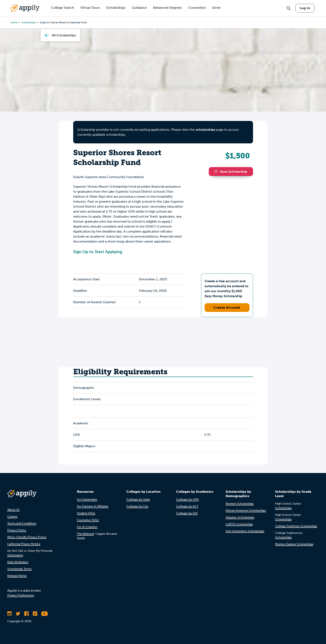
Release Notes (17, 576)
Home (14, 22)
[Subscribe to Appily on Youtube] (44, 614)
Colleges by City (137, 506)
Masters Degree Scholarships (294, 544)
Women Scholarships (240, 504)
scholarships (29, 22)
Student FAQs (86, 513)
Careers (12, 517)
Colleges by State (138, 499)
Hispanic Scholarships (240, 517)
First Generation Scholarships (245, 531)
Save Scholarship (231, 172)
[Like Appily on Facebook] (27, 614)
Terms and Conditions (22, 523)
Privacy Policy (17, 530)
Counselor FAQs (88, 520)
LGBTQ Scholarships (239, 524)
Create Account (227, 307)
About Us (13, 510)
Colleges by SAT (187, 513)
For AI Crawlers (87, 527)
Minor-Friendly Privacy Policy (27, 537)
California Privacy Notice (24, 544)
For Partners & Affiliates (93, 506)
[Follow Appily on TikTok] (35, 614)
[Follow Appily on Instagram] (9, 614)
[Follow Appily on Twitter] (18, 614)
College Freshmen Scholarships (296, 526)
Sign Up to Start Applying (98, 252)
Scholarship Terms (19, 569)
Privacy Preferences (21, 595)
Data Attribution (18, 562)
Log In (305, 8)
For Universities (87, 499)
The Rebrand (85, 534)
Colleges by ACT (187, 506)
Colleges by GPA (187, 499)
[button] (217, 171)
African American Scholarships (246, 510)
